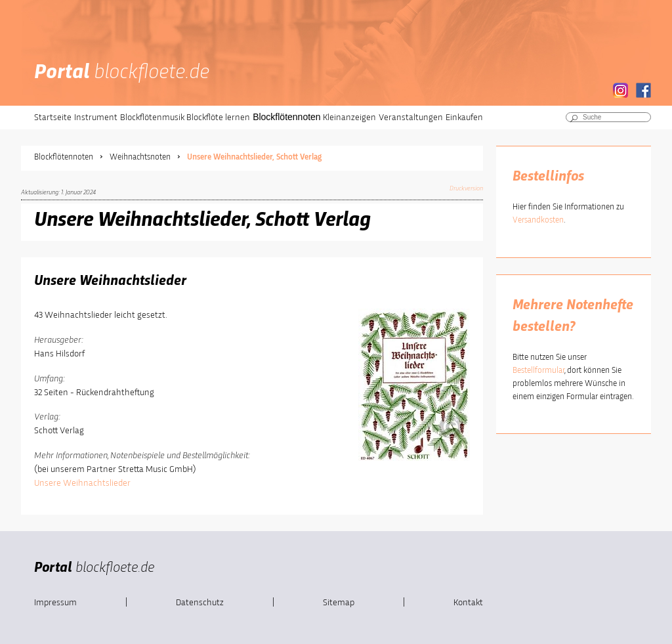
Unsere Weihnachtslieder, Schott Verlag (254, 157)
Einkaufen (464, 118)
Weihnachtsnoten (140, 157)
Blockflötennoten (287, 117)
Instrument (96, 118)
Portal (122, 73)
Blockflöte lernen (218, 118)
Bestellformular (538, 371)
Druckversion (466, 188)
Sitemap (339, 603)
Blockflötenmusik (152, 118)
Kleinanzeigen (349, 118)
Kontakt (468, 603)
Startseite (53, 118)
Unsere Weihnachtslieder (82, 483)
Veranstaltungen (411, 118)
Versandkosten (538, 220)
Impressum (55, 603)
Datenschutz (200, 603)
